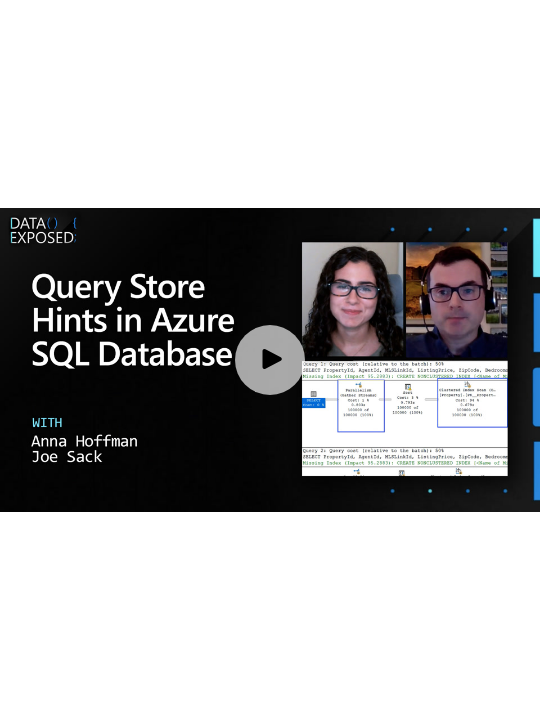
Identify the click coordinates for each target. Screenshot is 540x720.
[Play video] (270, 360)
